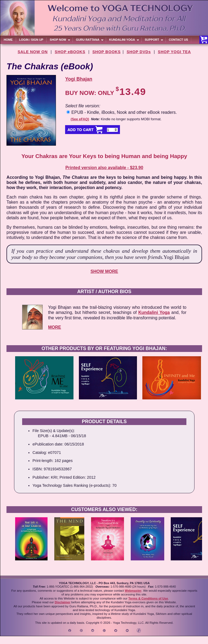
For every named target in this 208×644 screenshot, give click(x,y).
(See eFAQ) (80, 119)
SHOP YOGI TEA (174, 52)
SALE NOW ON (33, 52)
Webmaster (133, 591)
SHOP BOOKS (107, 52)
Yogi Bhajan (79, 79)
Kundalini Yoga (154, 312)
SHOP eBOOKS (70, 52)
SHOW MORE (104, 271)
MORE (55, 327)
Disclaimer (62, 602)
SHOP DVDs (139, 52)
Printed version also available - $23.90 (104, 168)
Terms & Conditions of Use (148, 598)
